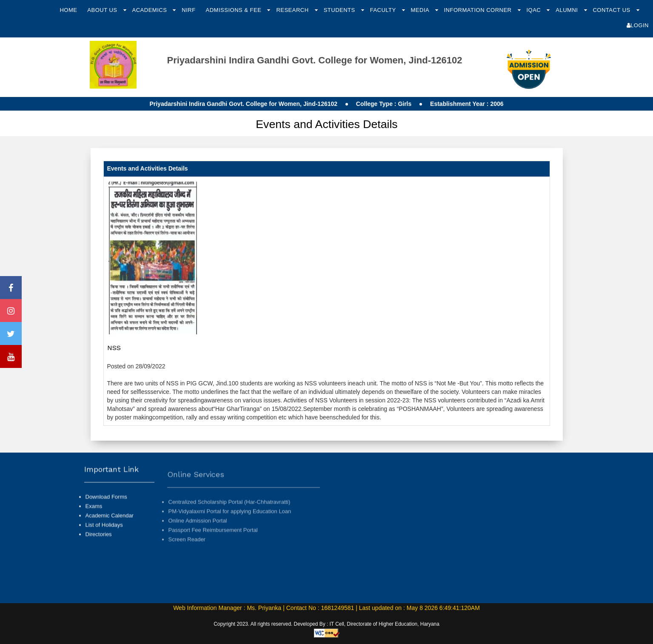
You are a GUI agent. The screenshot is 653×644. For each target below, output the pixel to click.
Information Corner (478, 10)
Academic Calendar (110, 523)
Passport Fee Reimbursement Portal (213, 545)
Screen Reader (187, 554)
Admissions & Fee (235, 10)
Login (638, 25)
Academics (151, 10)
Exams (94, 513)
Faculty (384, 10)
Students (340, 10)
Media (421, 10)
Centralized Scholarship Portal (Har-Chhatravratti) (230, 517)
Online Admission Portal (198, 535)
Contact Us (612, 10)
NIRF (188, 10)
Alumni (567, 10)
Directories (99, 542)
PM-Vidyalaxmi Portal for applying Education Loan (230, 526)
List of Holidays (104, 532)
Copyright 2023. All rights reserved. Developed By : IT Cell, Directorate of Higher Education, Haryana (326, 624)
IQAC (534, 10)
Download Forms (106, 504)
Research (293, 10)
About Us (103, 10)
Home (68, 10)
